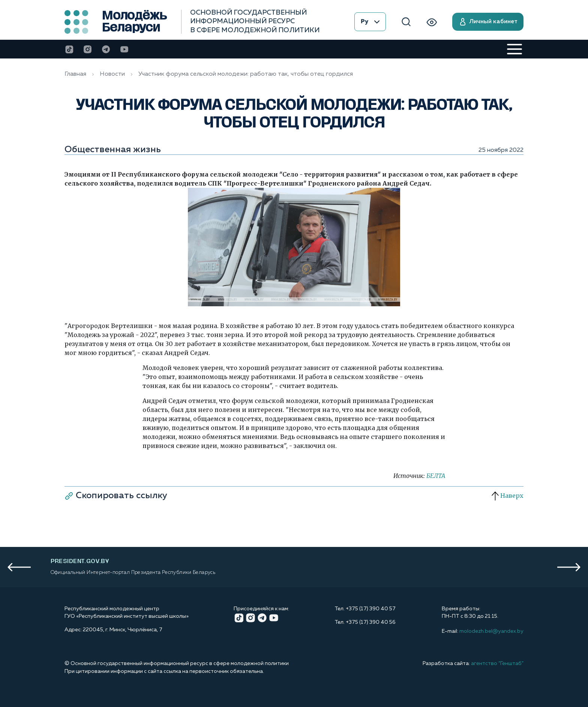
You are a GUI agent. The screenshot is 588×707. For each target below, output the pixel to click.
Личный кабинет (488, 22)
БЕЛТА (436, 476)
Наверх (508, 496)
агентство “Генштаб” (497, 664)
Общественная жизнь (113, 150)
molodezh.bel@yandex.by (491, 631)
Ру (370, 22)
